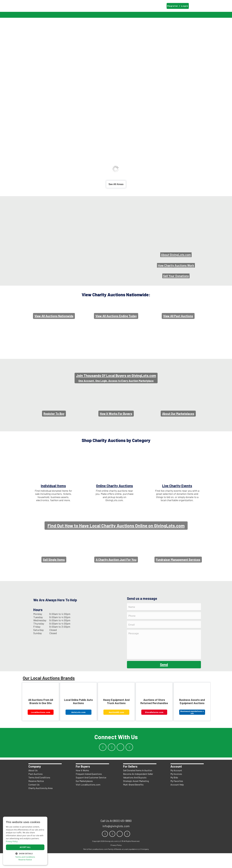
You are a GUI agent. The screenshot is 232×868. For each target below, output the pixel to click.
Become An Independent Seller (138, 789)
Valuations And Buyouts (135, 792)
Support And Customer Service (91, 792)
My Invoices (176, 789)
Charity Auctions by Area (40, 803)
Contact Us (34, 799)
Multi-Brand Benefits (133, 799)
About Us (33, 785)
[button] (25, 853)
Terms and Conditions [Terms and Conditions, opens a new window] (25, 857)
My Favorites (177, 796)
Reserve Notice (36, 796)
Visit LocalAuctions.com (88, 799)
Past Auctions (36, 789)
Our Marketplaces (84, 796)
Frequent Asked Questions (89, 789)
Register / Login (178, 6)
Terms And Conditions (39, 792)
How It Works (82, 785)
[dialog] (25, 841)
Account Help (177, 799)
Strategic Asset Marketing (136, 796)
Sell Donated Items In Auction (138, 785)
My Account (176, 785)
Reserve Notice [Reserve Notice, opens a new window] (25, 860)
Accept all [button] (25, 847)
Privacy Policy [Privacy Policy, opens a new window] (12, 841)
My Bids (174, 792)
